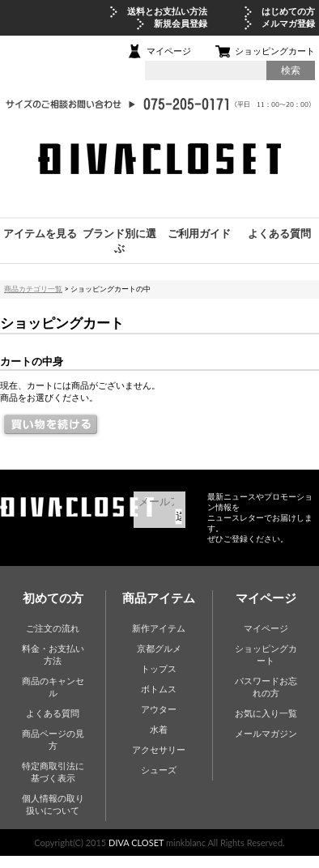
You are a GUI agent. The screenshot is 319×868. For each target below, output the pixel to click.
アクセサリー (159, 749)
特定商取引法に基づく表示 (53, 772)
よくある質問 (279, 233)
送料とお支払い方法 (167, 11)
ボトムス (159, 689)
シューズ (159, 770)
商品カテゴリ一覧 (33, 289)
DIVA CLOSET (136, 842)
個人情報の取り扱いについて (53, 804)
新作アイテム (159, 628)
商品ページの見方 (53, 739)
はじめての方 (288, 11)
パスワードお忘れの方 (266, 687)
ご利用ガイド (199, 233)
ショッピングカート (275, 51)
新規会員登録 (181, 23)
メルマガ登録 (288, 23)
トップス (159, 668)
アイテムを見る (40, 233)
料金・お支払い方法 (53, 654)
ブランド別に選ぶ (119, 240)
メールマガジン (266, 733)
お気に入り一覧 (266, 713)
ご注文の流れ (53, 628)
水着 (159, 729)
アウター (159, 709)
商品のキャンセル (53, 687)
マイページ (169, 51)
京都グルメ (159, 648)
